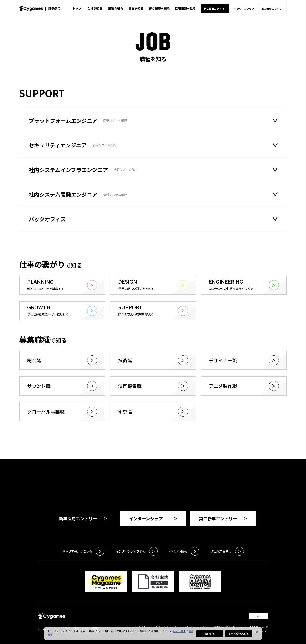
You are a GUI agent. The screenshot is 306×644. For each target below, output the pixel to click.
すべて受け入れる (239, 633)
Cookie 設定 (179, 631)
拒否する (210, 633)
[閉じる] (257, 632)
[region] (153, 633)
